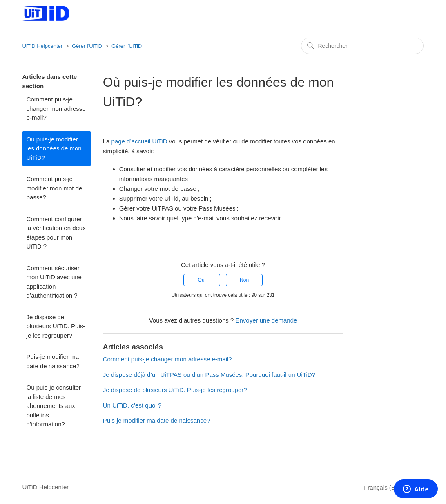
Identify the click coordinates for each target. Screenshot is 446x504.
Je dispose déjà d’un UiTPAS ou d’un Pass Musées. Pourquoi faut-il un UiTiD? (209, 375)
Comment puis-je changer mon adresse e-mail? (56, 108)
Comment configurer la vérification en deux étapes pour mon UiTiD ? (56, 233)
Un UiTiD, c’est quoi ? (132, 405)
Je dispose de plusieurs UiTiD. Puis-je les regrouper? (56, 326)
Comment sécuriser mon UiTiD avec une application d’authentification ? (54, 282)
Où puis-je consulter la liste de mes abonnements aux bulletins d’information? (54, 406)
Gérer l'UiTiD (87, 46)
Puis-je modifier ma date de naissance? (53, 361)
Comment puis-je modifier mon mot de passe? (55, 188)
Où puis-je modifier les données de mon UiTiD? (54, 148)
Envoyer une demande (266, 320)
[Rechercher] (362, 46)
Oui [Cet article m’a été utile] (202, 280)
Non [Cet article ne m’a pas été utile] (244, 280)
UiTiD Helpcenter (43, 46)
